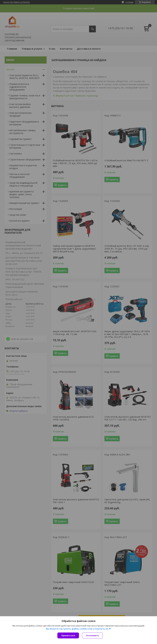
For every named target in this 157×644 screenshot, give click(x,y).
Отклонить (92, 635)
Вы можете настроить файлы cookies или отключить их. (77, 629)
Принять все (68, 635)
